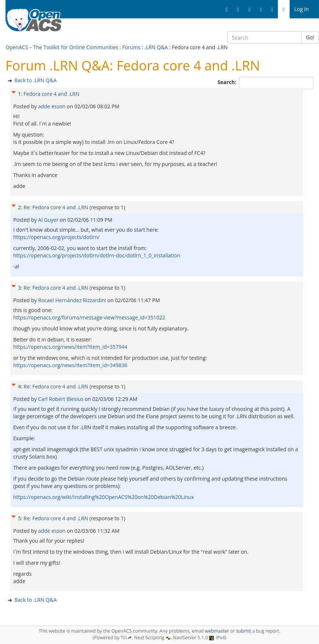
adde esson (52, 106)
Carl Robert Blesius (61, 399)
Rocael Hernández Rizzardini (73, 300)
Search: (228, 82)
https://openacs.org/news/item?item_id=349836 (70, 365)
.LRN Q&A (156, 47)
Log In (302, 9)
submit (244, 631)
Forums (131, 47)
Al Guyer (49, 220)
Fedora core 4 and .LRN (51, 94)
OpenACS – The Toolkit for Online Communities (62, 47)
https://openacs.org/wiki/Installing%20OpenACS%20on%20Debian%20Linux (104, 497)
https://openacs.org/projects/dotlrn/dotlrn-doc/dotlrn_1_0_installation (97, 255)
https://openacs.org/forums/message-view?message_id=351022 (89, 317)
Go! (310, 37)
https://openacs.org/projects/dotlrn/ (56, 237)
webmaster (217, 631)
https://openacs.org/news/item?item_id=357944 (70, 347)
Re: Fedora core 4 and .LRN (56, 207)
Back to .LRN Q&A (35, 80)
